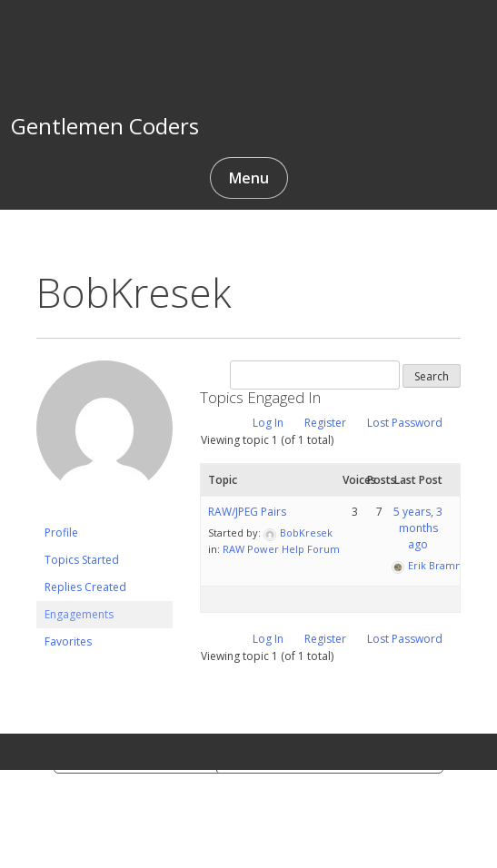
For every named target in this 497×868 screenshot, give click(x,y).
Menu (249, 178)
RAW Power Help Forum (281, 549)
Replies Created (85, 587)
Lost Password (405, 423)
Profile (61, 533)
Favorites (68, 641)
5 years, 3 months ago (418, 528)
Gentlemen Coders (105, 126)
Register (325, 423)
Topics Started (82, 560)
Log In (268, 423)
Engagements (79, 614)
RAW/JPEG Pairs (247, 512)
